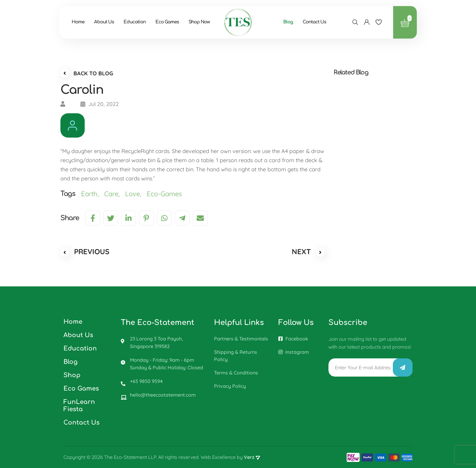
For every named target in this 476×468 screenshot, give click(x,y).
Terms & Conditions (236, 373)
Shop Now (203, 23)
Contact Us (319, 23)
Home (82, 23)
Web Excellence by (230, 457)
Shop (72, 375)
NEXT (308, 253)
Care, (115, 195)
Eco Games (171, 23)
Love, (136, 195)
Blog (292, 23)
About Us (108, 23)
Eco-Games (165, 195)
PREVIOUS (85, 253)
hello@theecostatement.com (163, 395)
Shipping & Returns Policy (236, 356)
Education (139, 23)
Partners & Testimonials (241, 339)
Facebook (293, 339)
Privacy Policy (230, 386)
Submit (403, 367)
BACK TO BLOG (87, 74)
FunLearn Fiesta (79, 406)
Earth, (93, 195)
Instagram (294, 352)
